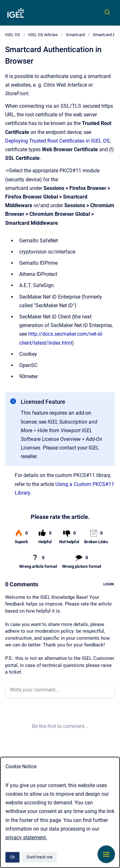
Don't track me (40, 857)
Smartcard (75, 35)
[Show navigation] (106, 854)
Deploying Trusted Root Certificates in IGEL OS (57, 141)
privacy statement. (26, 837)
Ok (12, 857)
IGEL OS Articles (43, 35)
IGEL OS (13, 35)
